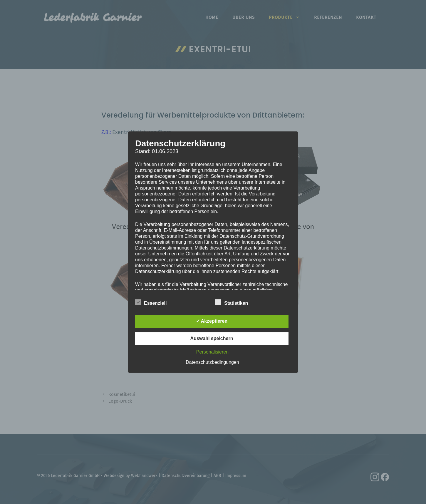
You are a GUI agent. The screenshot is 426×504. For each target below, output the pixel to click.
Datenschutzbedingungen (212, 362)
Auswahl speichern (212, 338)
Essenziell (151, 302)
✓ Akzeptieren (212, 321)
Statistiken (232, 302)
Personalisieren (212, 352)
